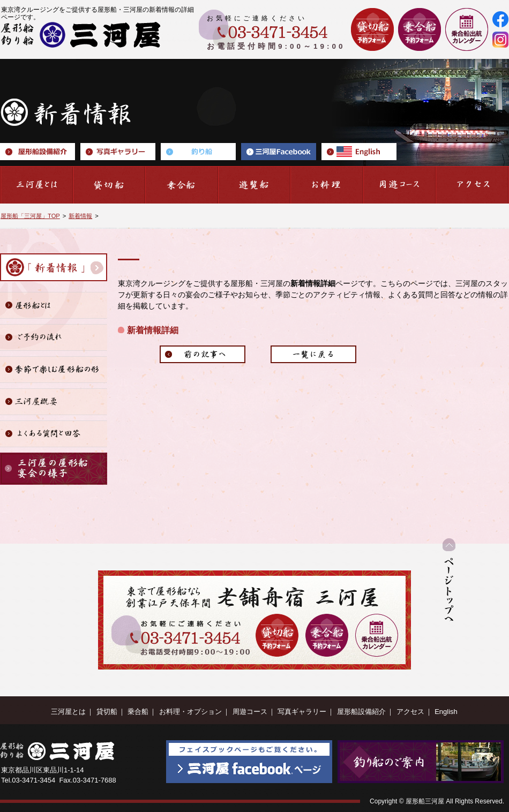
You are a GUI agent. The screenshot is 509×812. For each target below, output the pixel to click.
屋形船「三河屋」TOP (30, 216)
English (446, 712)
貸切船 (107, 712)
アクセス (410, 712)
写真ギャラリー (302, 712)
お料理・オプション (190, 712)
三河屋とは (68, 712)
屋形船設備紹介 (361, 712)
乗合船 (138, 712)
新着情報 (80, 216)
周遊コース (250, 712)
